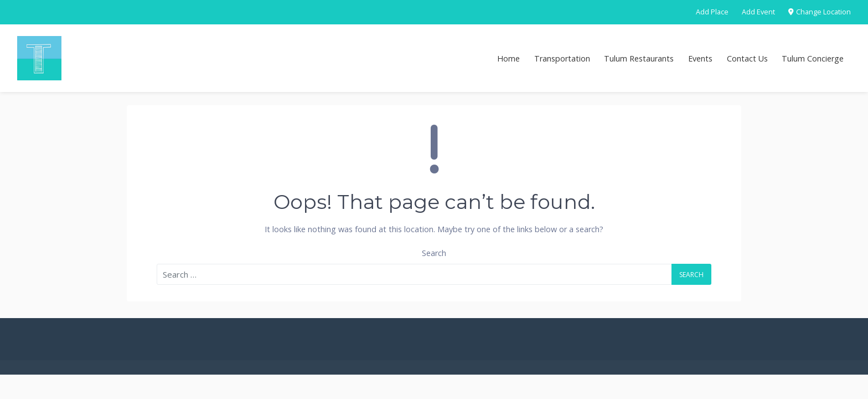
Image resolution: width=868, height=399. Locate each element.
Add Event (758, 12)
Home (508, 58)
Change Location (820, 12)
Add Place (712, 12)
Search (434, 253)
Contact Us (747, 58)
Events (700, 58)
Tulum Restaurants (639, 58)
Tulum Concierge (813, 58)
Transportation (562, 58)
